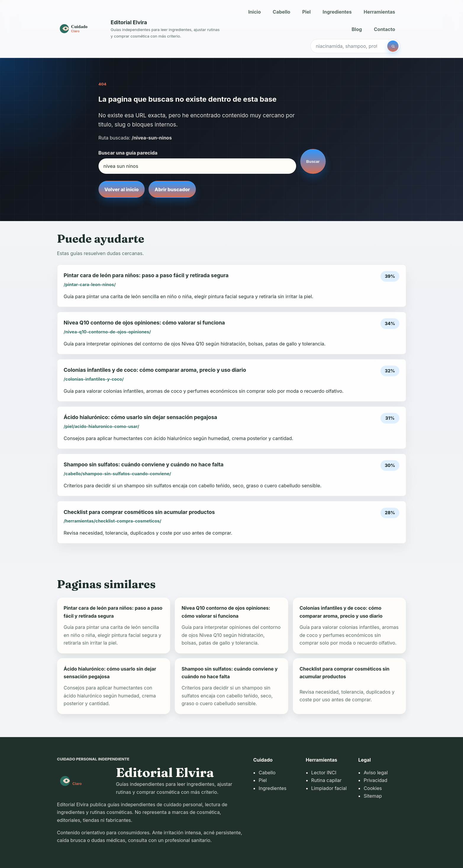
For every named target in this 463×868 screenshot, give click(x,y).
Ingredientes (337, 12)
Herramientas (379, 12)
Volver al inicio (122, 189)
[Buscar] (393, 46)
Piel (306, 12)
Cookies (373, 788)
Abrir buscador (172, 189)
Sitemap (373, 796)
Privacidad (375, 780)
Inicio (254, 12)
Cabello (281, 12)
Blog (357, 29)
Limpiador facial (329, 788)
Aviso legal (376, 773)
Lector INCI (324, 773)
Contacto (385, 29)
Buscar (313, 162)
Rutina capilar (326, 780)
